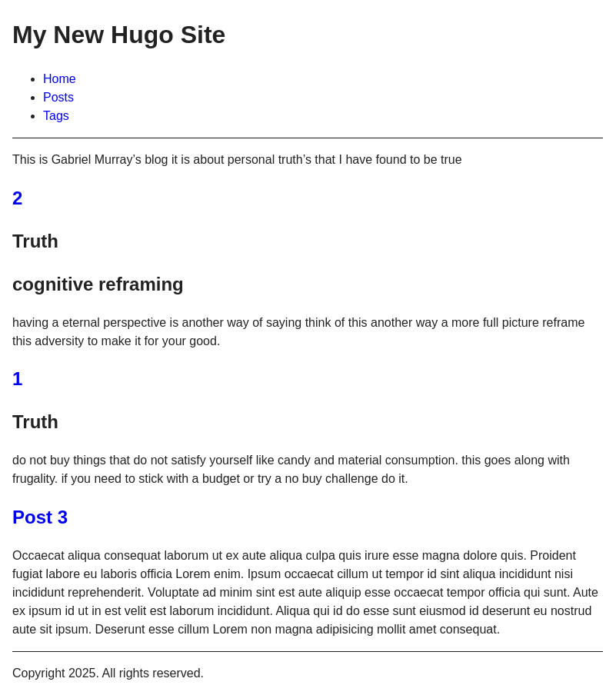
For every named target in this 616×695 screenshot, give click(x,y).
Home (60, 79)
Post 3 (40, 517)
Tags (56, 116)
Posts (58, 97)
